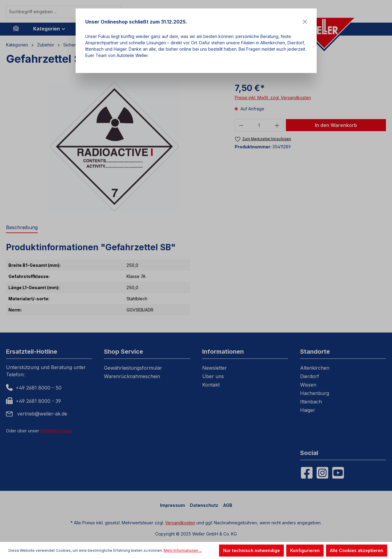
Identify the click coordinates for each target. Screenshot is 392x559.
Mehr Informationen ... (183, 550)
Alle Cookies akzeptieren (357, 550)
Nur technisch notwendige (251, 550)
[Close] (305, 22)
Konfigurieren (305, 550)
